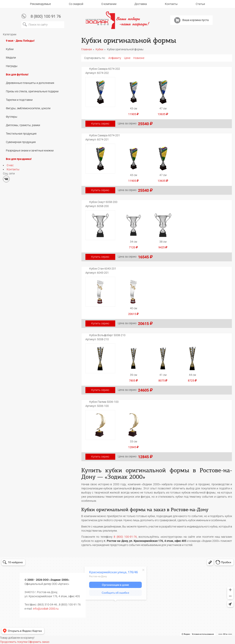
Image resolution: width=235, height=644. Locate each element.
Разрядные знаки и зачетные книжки (30, 150)
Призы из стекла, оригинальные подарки (32, 91)
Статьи (200, 4)
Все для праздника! (19, 159)
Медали (11, 58)
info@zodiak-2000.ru (46, 609)
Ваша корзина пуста (191, 20)
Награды (12, 66)
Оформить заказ (39, 642)
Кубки (10, 49)
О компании (109, 4)
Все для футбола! (17, 74)
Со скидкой (76, 4)
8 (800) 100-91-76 (125, 537)
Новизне (139, 58)
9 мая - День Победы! (20, 41)
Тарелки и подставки (19, 100)
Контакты (171, 4)
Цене (127, 58)
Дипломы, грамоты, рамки (23, 125)
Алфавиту (115, 58)
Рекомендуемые (40, 4)
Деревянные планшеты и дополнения (30, 83)
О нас (10, 165)
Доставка (141, 4)
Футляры (12, 117)
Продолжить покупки (14, 642)
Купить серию (100, 124)
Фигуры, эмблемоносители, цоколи (28, 108)
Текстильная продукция (21, 134)
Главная (87, 49)
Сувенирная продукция (21, 142)
